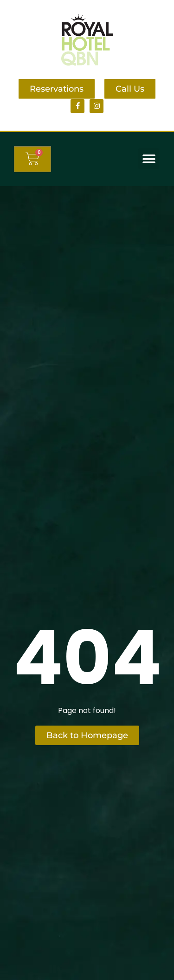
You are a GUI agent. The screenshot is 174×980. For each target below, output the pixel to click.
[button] (149, 159)
